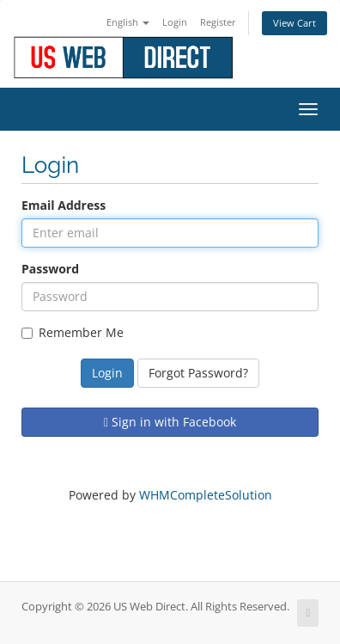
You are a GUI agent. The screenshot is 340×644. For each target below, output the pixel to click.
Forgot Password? (198, 373)
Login (175, 22)
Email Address (64, 205)
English (128, 22)
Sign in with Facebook (170, 422)
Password (50, 269)
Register (218, 22)
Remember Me (73, 332)
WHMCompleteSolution (206, 495)
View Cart (294, 23)
